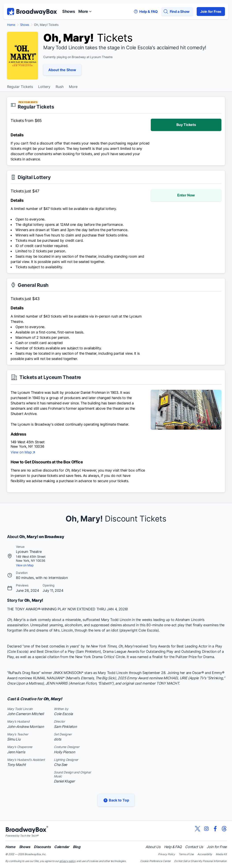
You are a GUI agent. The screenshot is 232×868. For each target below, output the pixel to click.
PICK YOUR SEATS (28, 102)
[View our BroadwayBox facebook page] (215, 829)
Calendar (62, 847)
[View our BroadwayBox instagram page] (206, 829)
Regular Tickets (20, 87)
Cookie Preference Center (155, 861)
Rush (60, 87)
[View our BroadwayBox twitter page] (198, 829)
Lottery (44, 87)
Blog (77, 847)
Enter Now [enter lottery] (186, 195)
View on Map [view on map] (23, 453)
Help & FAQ (173, 847)
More (73, 87)
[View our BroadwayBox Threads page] (224, 829)
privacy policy (68, 861)
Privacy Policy (167, 854)
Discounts (42, 847)
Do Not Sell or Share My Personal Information (200, 861)
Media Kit (221, 854)
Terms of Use (186, 854)
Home (11, 25)
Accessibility (205, 854)
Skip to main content (116, 0)
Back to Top (116, 800)
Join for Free (211, 11)
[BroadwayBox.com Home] (32, 11)
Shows (69, 11)
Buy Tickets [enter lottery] (186, 125)
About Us (153, 847)
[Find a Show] (177, 11)
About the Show (62, 70)
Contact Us (194, 847)
